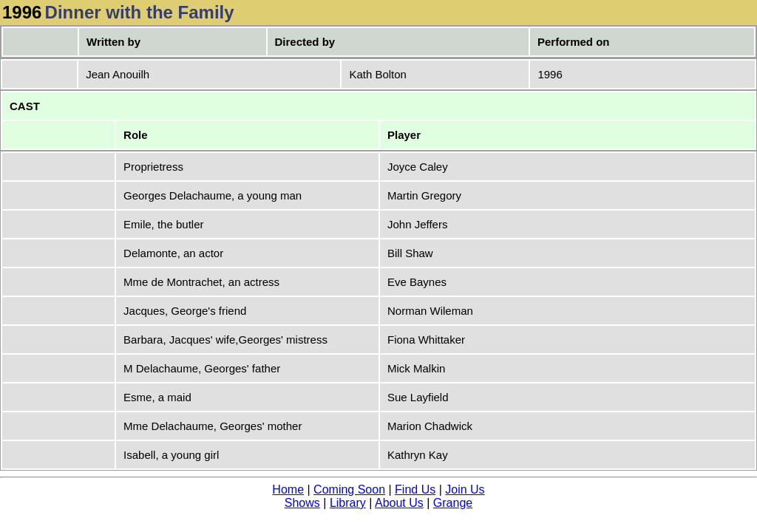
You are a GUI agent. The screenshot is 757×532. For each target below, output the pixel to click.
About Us (399, 503)
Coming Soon (349, 490)
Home (288, 490)
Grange (453, 503)
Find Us (415, 490)
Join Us (465, 490)
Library (348, 503)
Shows (302, 503)
